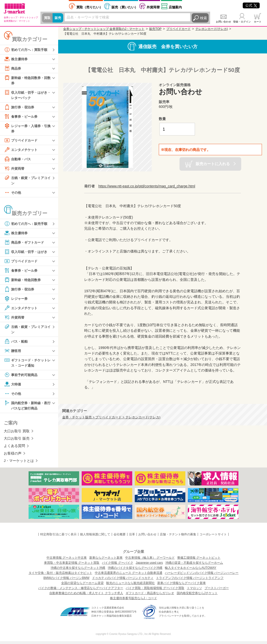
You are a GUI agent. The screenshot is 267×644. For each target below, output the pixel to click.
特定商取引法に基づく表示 (58, 537)
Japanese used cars (149, 565)
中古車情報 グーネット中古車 (67, 560)
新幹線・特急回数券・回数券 (27, 80)
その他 (13, 194)
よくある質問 (14, 449)
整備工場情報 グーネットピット (199, 560)
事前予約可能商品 (22, 377)
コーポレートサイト (213, 537)
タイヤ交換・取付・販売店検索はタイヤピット (60, 576)
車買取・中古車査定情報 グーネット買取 (72, 565)
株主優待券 (16, 59)
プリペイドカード (22, 142)
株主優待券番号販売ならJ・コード (133, 601)
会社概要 (120, 537)
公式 (251, 5)
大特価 (13, 386)
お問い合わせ (224, 22)
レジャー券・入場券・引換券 (27, 129)
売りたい (90, 7)
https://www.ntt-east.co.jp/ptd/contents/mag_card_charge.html (147, 186)
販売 (59, 18)
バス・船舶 (16, 343)
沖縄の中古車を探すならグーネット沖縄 (78, 571)
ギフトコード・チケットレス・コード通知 (27, 365)
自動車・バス (18, 160)
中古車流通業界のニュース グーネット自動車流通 (129, 576)
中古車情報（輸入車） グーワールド (150, 560)
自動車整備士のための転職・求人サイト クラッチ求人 (86, 596)
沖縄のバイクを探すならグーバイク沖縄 (135, 571)
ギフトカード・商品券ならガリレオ (150, 596)
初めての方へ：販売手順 (27, 225)
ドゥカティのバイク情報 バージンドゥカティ (123, 581)
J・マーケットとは (19, 463)
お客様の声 (13, 456)
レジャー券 (16, 300)
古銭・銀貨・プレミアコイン (27, 181)
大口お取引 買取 (17, 434)
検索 (204, 18)
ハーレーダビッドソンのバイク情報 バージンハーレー (202, 576)
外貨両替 (153, 7)
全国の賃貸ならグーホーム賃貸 (82, 586)
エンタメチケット (22, 151)
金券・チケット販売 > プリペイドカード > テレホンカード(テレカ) (111, 417)
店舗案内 (175, 7)
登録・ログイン (242, 22)
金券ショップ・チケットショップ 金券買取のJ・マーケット (104, 29)
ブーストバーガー (217, 591)
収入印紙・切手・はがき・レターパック (25, 95)
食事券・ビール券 (22, 117)
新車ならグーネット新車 (106, 560)
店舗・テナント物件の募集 (178, 537)
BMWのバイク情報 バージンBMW (66, 581)
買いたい (125, 7)
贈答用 (13, 353)
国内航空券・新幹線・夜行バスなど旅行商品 (27, 408)
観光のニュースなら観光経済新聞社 (130, 586)
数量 (162, 119)
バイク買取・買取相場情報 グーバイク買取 (155, 591)
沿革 (132, 537)
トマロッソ (194, 591)
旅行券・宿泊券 (20, 108)
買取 (48, 18)
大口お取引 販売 (17, 441)
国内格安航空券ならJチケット (197, 596)
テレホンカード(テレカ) (212, 29)
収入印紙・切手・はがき (27, 253)
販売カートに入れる (213, 164)
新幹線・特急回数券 (24, 282)
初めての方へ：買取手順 (27, 50)
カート (258, 22)
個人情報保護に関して (95, 537)
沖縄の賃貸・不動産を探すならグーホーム (194, 565)
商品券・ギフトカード (25, 244)
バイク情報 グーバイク (117, 565)
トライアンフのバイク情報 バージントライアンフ (190, 581)
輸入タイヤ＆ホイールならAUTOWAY (191, 571)
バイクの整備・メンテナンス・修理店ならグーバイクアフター (81, 591)
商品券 (13, 68)
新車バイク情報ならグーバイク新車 (182, 586)
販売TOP (155, 29)
